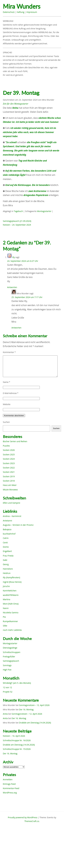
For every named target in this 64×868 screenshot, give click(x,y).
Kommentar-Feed (11, 788)
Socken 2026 (9, 450)
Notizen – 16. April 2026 (14, 736)
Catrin (6, 538)
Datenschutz (9, 12)
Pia (4, 617)
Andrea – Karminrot (12, 516)
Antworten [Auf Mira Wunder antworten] (16, 328)
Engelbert (7, 551)
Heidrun (7, 573)
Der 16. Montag (26, 709)
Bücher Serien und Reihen (15, 441)
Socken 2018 (9, 481)
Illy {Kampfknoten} (12, 577)
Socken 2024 (9, 459)
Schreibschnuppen (12, 652)
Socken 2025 (9, 454)
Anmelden (8, 779)
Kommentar (9, 352)
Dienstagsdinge (10, 648)
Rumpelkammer (10, 621)
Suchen (6, 422)
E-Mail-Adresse (11, 393)
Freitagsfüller (9, 657)
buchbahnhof (9, 534)
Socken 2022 (9, 468)
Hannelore (8, 569)
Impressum (32, 12)
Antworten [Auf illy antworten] (12, 287)
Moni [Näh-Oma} (11, 604)
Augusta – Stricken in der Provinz (18, 525)
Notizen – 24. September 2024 (17, 225)
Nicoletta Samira (11, 613)
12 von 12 (7, 687)
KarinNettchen (10, 591)
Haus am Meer (10, 485)
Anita (5, 714)
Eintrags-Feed (9, 784)
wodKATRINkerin (11, 595)
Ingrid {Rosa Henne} (12, 582)
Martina (7, 599)
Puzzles (6, 446)
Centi (5, 543)
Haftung (20, 12)
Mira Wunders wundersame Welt (27, 7)
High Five (7, 670)
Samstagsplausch (11, 661)
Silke (5, 626)
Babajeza (7, 529)
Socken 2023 (9, 463)
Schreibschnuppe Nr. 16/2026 (17, 740)
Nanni (6, 608)
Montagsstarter (44, 211)
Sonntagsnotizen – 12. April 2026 (34, 705)
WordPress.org (10, 793)
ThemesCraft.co (32, 821)
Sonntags (7, 665)
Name (7, 382)
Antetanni (7, 521)
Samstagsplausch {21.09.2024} (17, 221)
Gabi (5, 560)
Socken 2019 (9, 476)
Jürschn (6, 586)
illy (14, 257)
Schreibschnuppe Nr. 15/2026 (17, 749)
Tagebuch (18, 211)
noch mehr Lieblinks (12, 630)
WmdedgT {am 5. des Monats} (17, 683)
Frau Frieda (8, 556)
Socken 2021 (9, 472)
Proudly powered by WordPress (23, 817)
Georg (6, 564)
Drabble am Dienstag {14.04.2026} (35, 723)
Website (7, 404)
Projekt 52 (8, 692)
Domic (6, 547)
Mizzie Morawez (10, 490)
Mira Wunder (48, 100)
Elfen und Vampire (11, 503)
